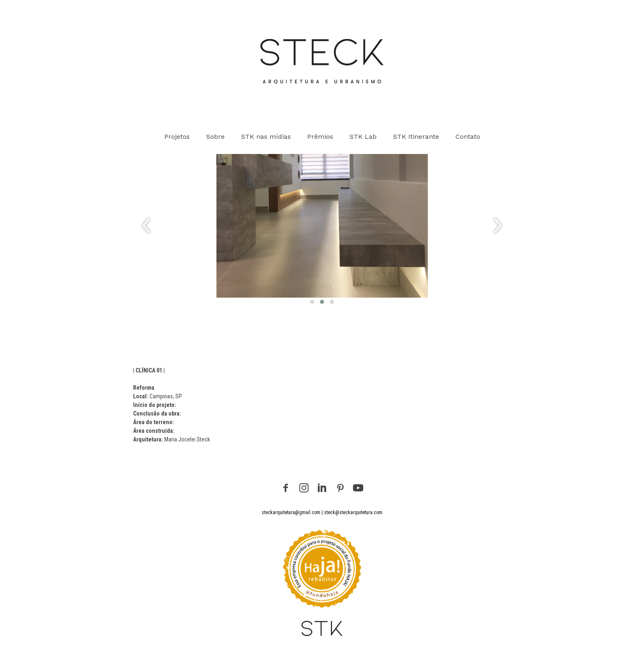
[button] (312, 302)
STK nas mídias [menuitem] (266, 137)
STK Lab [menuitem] (363, 137)
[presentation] (146, 226)
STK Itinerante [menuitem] (416, 137)
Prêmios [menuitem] (320, 137)
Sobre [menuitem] (215, 137)
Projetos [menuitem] (177, 137)
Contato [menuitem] (468, 137)
